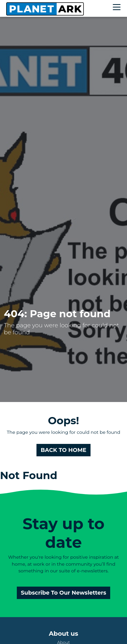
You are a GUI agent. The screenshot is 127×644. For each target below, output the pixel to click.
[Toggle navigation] (118, 8)
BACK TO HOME (63, 450)
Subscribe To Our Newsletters (64, 593)
